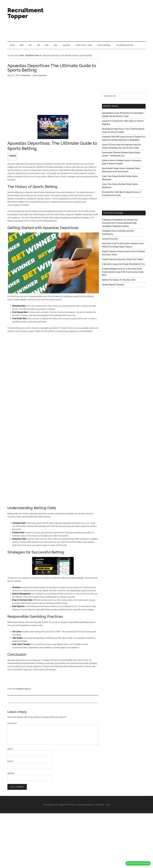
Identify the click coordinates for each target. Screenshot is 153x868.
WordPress (100, 805)
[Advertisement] (101, 21)
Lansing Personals (110, 239)
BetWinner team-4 (24, 689)
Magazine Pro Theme (67, 805)
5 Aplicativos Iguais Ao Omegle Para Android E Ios (123, 264)
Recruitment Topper (25, 13)
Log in (108, 805)
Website (11, 774)
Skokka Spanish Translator (113, 285)
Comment (12, 724)
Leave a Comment (40, 76)
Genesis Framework (86, 805)
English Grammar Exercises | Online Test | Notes (123, 260)
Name (11, 749)
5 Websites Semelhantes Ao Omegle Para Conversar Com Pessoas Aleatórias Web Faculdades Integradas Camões (120, 223)
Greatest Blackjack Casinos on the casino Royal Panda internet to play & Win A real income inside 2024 (123, 272)
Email (10, 762)
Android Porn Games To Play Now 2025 (119, 280)
